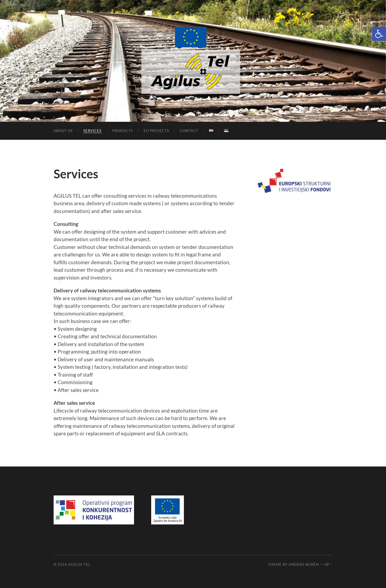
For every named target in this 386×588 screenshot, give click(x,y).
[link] (379, 34)
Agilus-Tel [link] (79, 564)
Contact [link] (189, 131)
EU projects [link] (156, 131)
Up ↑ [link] (328, 564)
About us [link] (63, 131)
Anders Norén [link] (304, 564)
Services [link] (92, 131)
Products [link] (123, 131)
